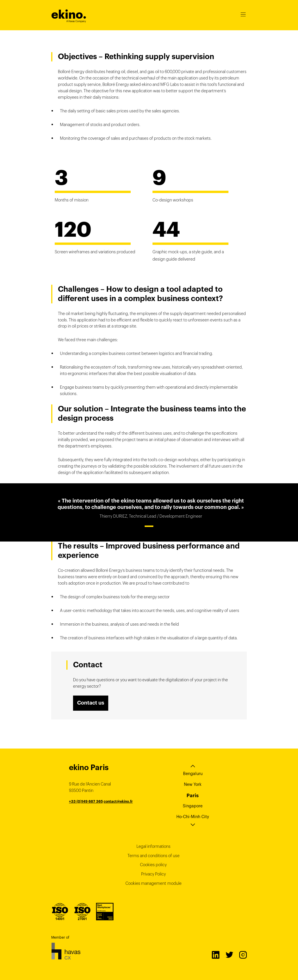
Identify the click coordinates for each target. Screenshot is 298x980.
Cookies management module (154, 883)
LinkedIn (215, 955)
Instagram (243, 955)
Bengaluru (193, 774)
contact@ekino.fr (118, 801)
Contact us (91, 703)
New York (193, 784)
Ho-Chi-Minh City (193, 817)
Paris (193, 795)
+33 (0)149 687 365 (86, 801)
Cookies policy (153, 865)
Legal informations (154, 846)
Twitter (229, 955)
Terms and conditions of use (154, 856)
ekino (69, 14)
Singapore (193, 806)
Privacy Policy (154, 874)
